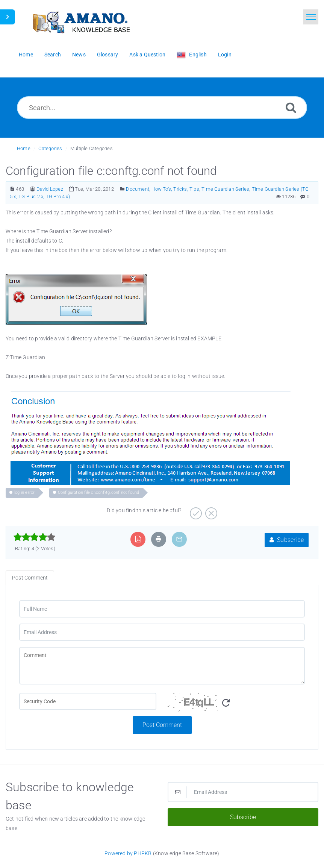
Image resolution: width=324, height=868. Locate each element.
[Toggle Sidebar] (8, 17)
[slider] (34, 537)
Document (138, 189)
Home (24, 148)
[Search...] (162, 108)
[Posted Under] (122, 189)
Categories (50, 148)
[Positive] (195, 511)
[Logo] (81, 22)
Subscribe (287, 540)
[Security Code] (236, 704)
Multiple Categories (92, 148)
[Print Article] (159, 539)
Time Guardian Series (225, 189)
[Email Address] (162, 632)
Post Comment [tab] (30, 578)
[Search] (291, 107)
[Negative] (210, 511)
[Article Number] (12, 189)
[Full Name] (162, 609)
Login (225, 55)
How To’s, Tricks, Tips (175, 189)
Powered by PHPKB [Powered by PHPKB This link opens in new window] (128, 853)
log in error (24, 492)
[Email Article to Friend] (179, 539)
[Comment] (162, 666)
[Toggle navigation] (311, 17)
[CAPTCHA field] (88, 701)
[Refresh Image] (226, 703)
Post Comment (162, 725)
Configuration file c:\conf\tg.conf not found (99, 492)
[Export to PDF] (138, 539)
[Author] (33, 189)
